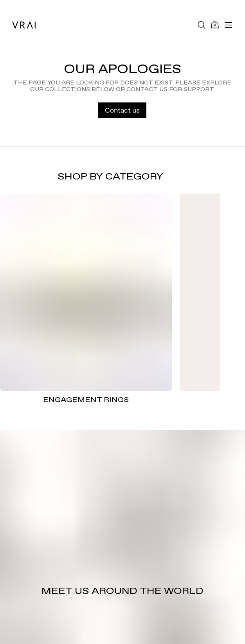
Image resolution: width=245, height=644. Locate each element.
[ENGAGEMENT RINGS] (86, 292)
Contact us (122, 110)
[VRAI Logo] (24, 25)
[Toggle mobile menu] (228, 25)
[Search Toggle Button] (202, 25)
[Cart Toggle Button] (215, 25)
